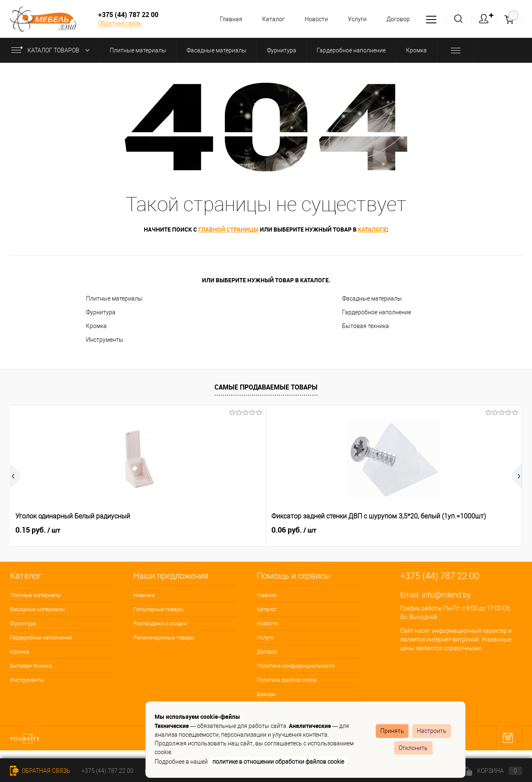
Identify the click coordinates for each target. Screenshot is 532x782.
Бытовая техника (366, 326)
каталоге (372, 229)
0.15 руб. (38, 530)
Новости (313, 19)
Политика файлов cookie (287, 680)
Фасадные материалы (372, 298)
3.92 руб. (422, 530)
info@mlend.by (446, 595)
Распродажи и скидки (160, 623)
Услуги (355, 19)
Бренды (266, 694)
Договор (397, 19)
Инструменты (105, 340)
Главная (225, 19)
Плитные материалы (114, 298)
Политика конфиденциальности (296, 666)
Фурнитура (101, 312)
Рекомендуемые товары (164, 638)
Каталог (268, 19)
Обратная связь (120, 23)
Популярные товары (159, 609)
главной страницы (228, 229)
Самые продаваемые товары (266, 387)
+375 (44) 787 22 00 (107, 771)
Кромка (96, 326)
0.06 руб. (166, 530)
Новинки (144, 595)
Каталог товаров (52, 50)
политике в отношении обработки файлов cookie (278, 762)
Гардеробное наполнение (377, 312)
